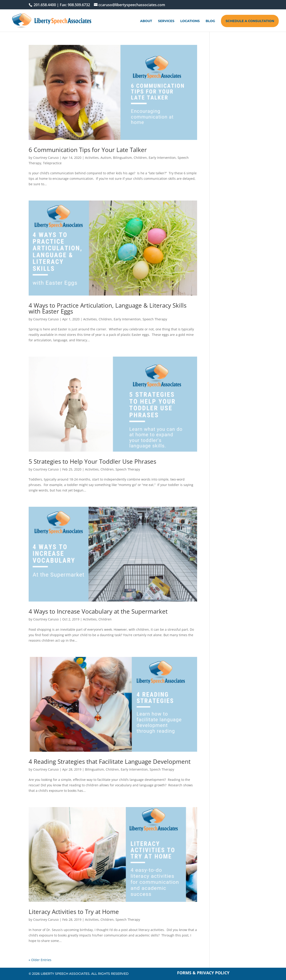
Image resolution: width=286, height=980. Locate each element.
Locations (190, 21)
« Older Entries (40, 960)
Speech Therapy (155, 319)
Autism (106, 158)
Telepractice (52, 163)
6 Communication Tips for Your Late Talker (88, 150)
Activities (92, 158)
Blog (211, 21)
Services (166, 21)
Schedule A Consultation (250, 21)
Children (140, 158)
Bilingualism (122, 158)
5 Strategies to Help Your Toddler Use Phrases (92, 461)
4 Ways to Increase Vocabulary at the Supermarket (98, 611)
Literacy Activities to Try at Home (74, 912)
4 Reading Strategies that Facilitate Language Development (110, 761)
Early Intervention (162, 158)
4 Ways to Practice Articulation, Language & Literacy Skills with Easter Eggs (108, 308)
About (146, 21)
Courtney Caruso (46, 158)
